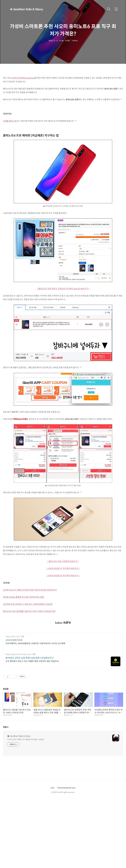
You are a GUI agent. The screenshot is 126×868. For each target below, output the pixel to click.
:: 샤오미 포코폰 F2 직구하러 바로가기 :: (63, 575)
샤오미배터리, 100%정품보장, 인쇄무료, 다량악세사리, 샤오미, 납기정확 (35, 678)
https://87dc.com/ (13, 671)
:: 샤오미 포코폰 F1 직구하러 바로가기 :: (63, 568)
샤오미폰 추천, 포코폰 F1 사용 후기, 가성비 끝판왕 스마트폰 (28, 604)
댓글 (6, 761)
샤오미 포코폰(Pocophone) (23, 78)
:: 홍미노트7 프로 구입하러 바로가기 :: (63, 561)
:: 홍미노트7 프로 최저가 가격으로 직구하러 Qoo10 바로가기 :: (63, 289)
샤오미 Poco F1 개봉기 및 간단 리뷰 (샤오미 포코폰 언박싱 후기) (30, 590)
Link (52, 822)
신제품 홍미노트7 (10, 121)
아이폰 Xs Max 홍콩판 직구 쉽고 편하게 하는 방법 (23, 597)
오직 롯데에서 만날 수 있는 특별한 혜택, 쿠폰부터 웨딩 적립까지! (32, 695)
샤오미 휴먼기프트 (14, 674)
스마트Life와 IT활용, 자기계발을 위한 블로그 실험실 (26, 774)
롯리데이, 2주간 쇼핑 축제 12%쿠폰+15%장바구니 (30, 692)
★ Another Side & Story (22, 9)
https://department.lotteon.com (19, 689)
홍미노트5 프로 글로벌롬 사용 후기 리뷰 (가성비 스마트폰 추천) (29, 611)
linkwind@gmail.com (66, 822)
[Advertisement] (63, 648)
